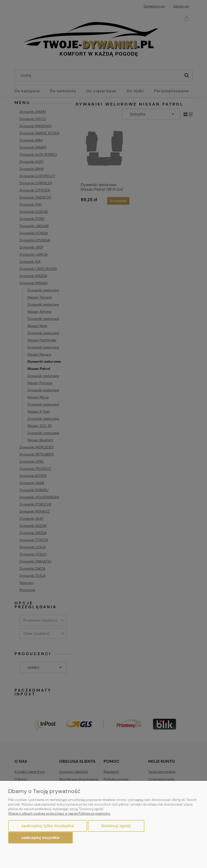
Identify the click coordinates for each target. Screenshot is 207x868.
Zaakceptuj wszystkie (40, 838)
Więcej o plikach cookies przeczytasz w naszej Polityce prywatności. (59, 814)
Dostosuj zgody (116, 826)
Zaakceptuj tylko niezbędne (48, 826)
